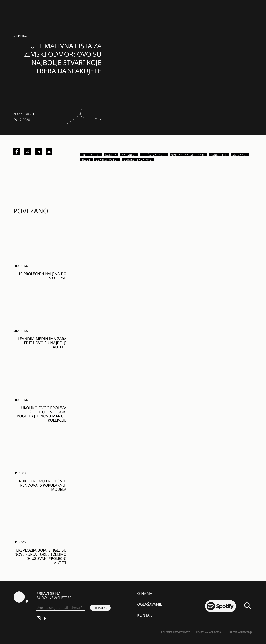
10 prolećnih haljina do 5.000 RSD (42, 276)
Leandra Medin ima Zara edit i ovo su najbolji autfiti (42, 343)
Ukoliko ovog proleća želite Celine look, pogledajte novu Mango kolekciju (42, 414)
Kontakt (146, 615)
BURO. (30, 114)
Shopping (20, 36)
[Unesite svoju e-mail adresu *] (61, 608)
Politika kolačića (209, 632)
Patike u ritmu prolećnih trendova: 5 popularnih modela (41, 485)
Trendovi (21, 473)
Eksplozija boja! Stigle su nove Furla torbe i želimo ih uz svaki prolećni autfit (40, 556)
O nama (145, 593)
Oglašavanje (150, 604)
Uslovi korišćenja (240, 632)
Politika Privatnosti (175, 632)
